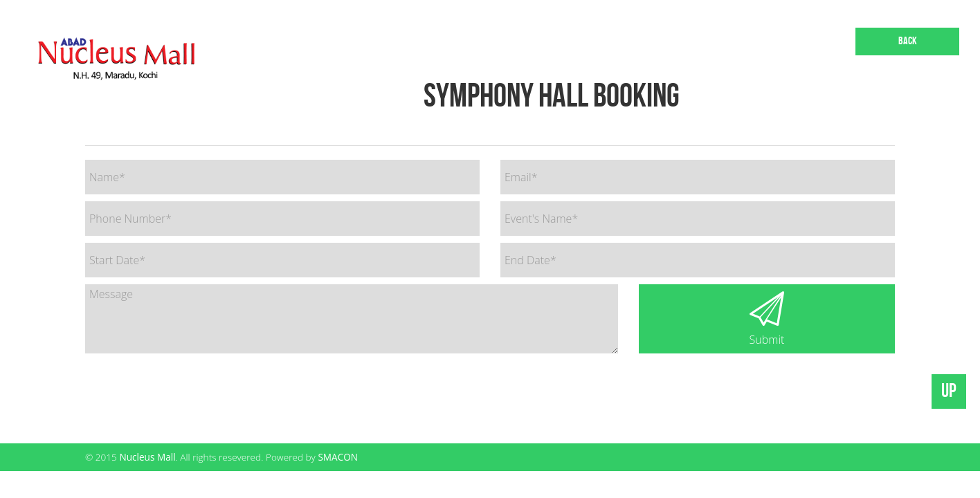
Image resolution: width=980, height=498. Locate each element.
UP (949, 391)
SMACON (338, 457)
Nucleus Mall (147, 457)
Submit (767, 319)
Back (908, 41)
